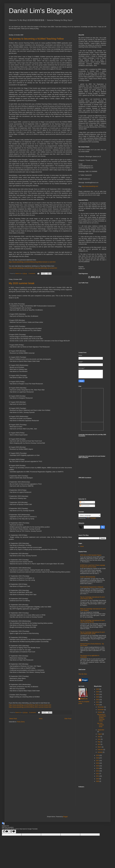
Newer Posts (13, 719)
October (100, 712)
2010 (98, 779)
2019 (98, 755)
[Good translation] (5, 832)
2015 (98, 766)
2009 (98, 781)
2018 (98, 758)
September (101, 730)
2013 (98, 771)
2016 (98, 763)
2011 (98, 776)
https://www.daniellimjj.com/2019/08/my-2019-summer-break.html (30, 705)
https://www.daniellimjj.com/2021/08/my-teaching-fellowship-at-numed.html (33, 268)
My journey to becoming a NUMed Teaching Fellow (36, 39)
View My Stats (83, 674)
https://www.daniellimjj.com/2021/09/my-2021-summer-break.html (30, 707)
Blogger (65, 817)
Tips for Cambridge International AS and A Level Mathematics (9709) (92, 633)
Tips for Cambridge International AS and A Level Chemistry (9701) (92, 621)
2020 (98, 705)
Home (41, 719)
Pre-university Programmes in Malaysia (92, 587)
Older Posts (68, 719)
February (100, 750)
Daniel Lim (84, 699)
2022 (98, 700)
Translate (91, 518)
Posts (82, 502)
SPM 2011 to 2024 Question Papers (91, 555)
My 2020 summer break (22, 283)
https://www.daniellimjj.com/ (90, 186)
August (100, 734)
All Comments (85, 506)
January (100, 752)
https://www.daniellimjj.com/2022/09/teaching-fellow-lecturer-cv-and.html (32, 262)
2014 (98, 768)
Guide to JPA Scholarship (88, 577)
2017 (98, 761)
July (99, 737)
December (101, 707)
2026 (98, 689)
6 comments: (33, 712)
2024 (98, 694)
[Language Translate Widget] (90, 515)
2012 (98, 774)
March (100, 747)
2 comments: (32, 273)
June (99, 739)
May (99, 742)
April (99, 744)
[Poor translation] (12, 832)
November (101, 710)
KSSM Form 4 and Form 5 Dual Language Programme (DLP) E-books (93, 566)
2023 (98, 697)
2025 (98, 692)
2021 (98, 702)
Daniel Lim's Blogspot (41, 11)
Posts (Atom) (21, 722)
